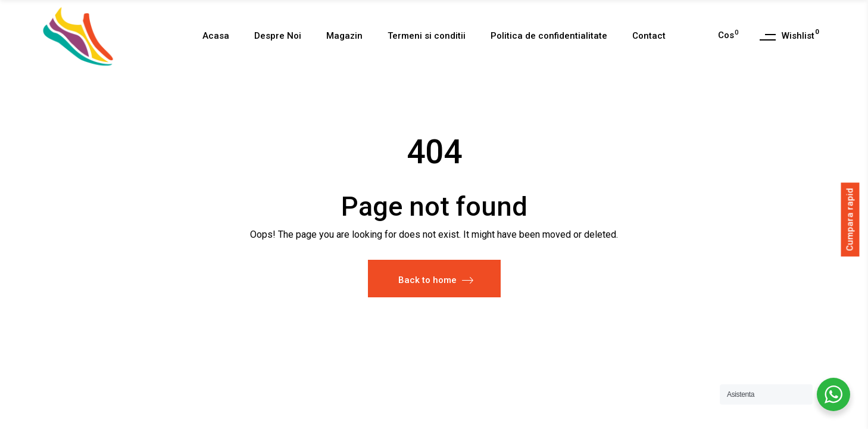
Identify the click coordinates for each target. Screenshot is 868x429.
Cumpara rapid (850, 219)
